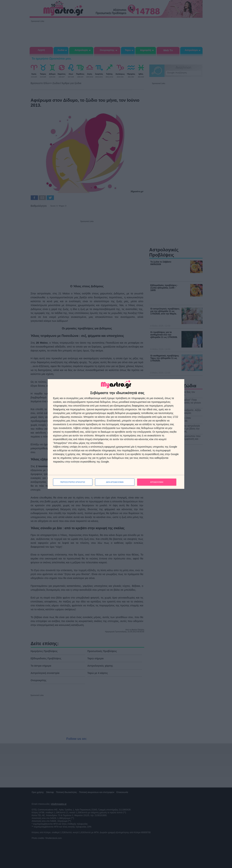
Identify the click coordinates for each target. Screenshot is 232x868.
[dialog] (116, 434)
